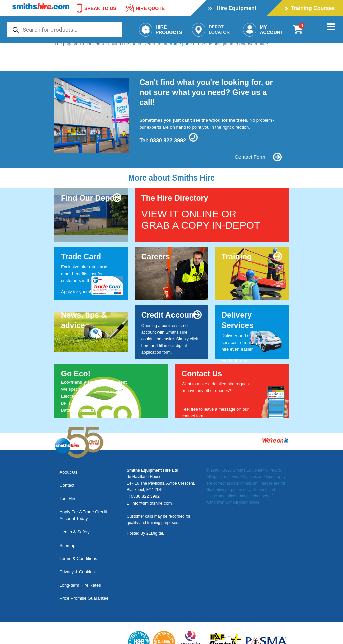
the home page (177, 44)
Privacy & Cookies (75, 545)
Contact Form (244, 157)
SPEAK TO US (95, 8)
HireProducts (161, 30)
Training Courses (313, 8)
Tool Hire (66, 489)
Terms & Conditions (77, 535)
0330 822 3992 (168, 140)
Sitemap (66, 525)
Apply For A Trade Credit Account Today (81, 503)
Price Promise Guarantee (82, 564)
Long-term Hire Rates (78, 554)
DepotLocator (211, 30)
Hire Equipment (236, 8)
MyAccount (263, 30)
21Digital (154, 532)
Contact (65, 480)
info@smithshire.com (150, 502)
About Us (66, 470)
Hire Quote (145, 8)
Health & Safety (73, 516)
